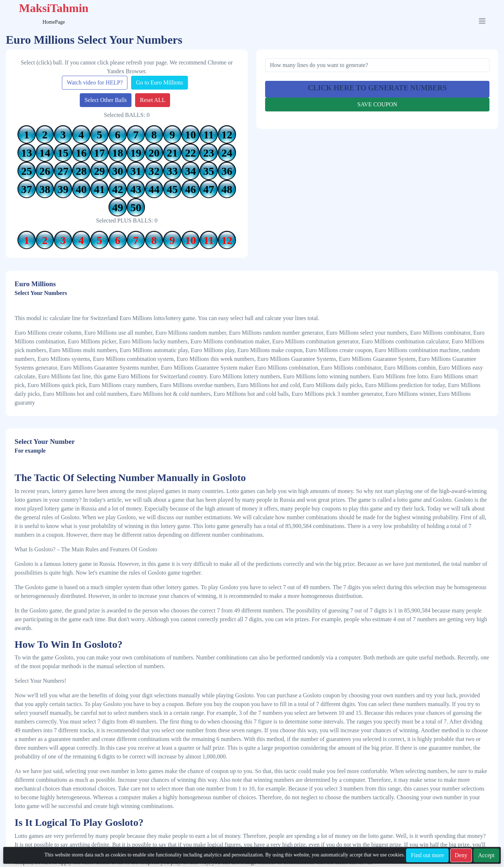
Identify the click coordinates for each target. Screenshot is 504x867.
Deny (461, 855)
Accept (486, 855)
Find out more (427, 855)
